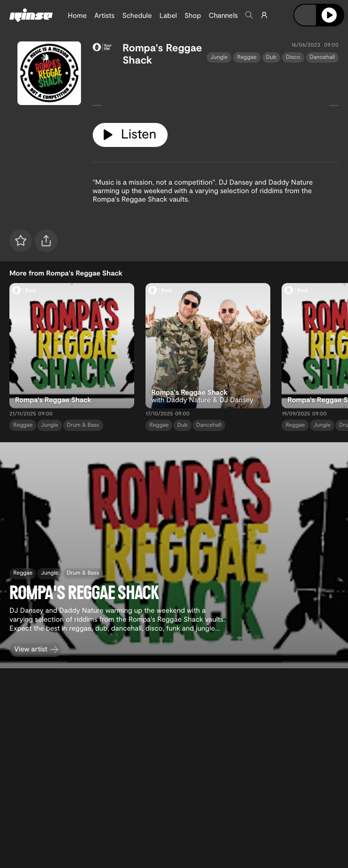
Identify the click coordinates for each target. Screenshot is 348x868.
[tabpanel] (216, 91)
